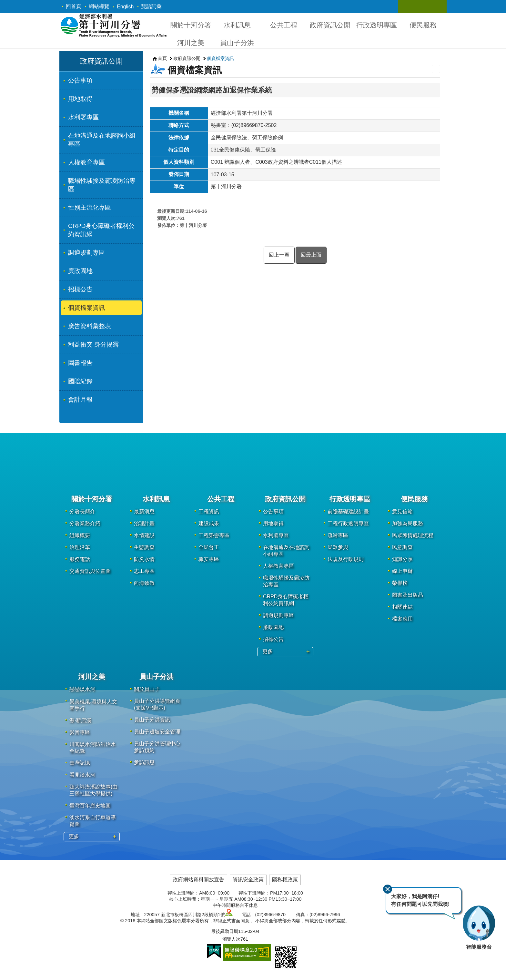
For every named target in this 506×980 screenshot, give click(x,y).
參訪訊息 (144, 762)
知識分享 (402, 559)
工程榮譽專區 (214, 535)
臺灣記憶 (80, 763)
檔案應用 (402, 619)
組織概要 (80, 535)
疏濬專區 (338, 535)
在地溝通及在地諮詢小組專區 (102, 140)
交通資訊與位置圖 (90, 571)
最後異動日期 (225, 931)
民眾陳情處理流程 (413, 535)
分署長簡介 (82, 511)
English (125, 7)
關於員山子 (147, 689)
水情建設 (144, 535)
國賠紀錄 (80, 381)
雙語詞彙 (151, 6)
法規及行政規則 (346, 559)
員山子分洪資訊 (152, 720)
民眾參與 (338, 547)
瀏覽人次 (231, 939)
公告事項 (80, 80)
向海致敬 (144, 583)
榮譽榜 (400, 583)
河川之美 (191, 43)
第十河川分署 (113, 25)
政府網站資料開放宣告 (198, 880)
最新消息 (144, 511)
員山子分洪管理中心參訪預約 (157, 747)
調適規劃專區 (86, 253)
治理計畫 (144, 523)
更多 (268, 651)
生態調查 (144, 547)
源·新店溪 (80, 720)
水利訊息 (237, 25)
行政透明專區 (377, 25)
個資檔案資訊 (86, 308)
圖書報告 (80, 363)
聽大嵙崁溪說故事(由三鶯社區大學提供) (93, 790)
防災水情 (144, 559)
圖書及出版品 (408, 595)
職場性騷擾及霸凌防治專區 (102, 185)
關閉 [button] (410, 6)
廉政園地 (80, 271)
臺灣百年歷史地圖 (90, 805)
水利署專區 (83, 117)
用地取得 (80, 99)
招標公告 (80, 289)
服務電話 (80, 559)
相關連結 (402, 607)
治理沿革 (80, 547)
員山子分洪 (237, 43)
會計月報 (80, 400)
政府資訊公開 (330, 25)
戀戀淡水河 (82, 689)
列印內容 (436, 69)
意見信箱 (402, 511)
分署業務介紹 (85, 523)
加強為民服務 (408, 523)
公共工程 (284, 25)
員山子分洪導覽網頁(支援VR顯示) (157, 704)
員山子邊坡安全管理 (157, 732)
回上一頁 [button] (279, 255)
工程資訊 (209, 511)
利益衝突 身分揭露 (93, 344)
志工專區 (144, 571)
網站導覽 (99, 6)
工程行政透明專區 (348, 523)
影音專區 (80, 732)
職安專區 (209, 559)
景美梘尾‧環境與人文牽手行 (93, 705)
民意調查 (402, 547)
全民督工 (209, 547)
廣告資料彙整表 (90, 326)
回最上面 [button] (311, 255)
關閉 (388, 889)
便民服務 (423, 25)
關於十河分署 (191, 25)
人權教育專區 (86, 162)
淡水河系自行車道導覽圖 (93, 821)
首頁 (162, 58)
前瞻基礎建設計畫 (348, 511)
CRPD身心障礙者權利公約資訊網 (101, 230)
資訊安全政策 (248, 880)
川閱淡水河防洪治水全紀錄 (93, 748)
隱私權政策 (285, 880)
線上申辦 (402, 571)
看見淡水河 (82, 775)
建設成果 (209, 523)
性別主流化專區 (90, 207)
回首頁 (74, 6)
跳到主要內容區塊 (3, 3)
